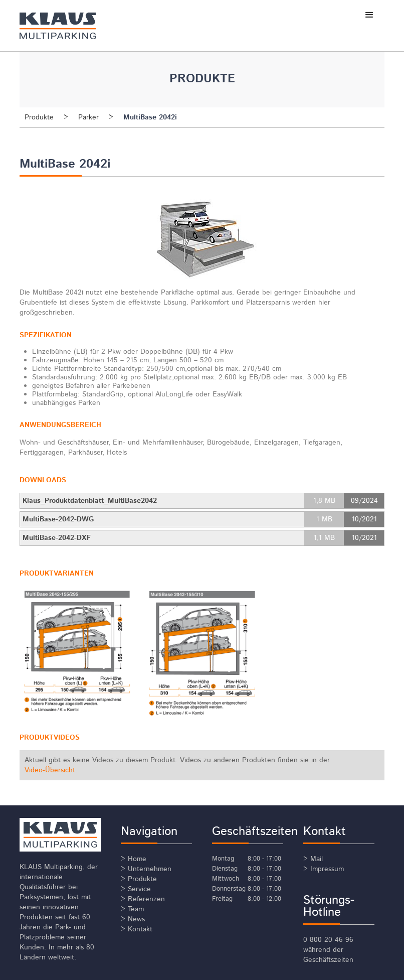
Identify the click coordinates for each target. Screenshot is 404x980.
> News (133, 919)
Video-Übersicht (50, 770)
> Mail (313, 859)
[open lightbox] (77, 652)
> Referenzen (143, 899)
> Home (134, 859)
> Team (132, 909)
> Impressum (324, 869)
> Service (136, 889)
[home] (73, 26)
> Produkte (139, 879)
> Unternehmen (146, 869)
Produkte (39, 117)
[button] (369, 15)
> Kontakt (137, 929)
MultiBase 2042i (150, 117)
